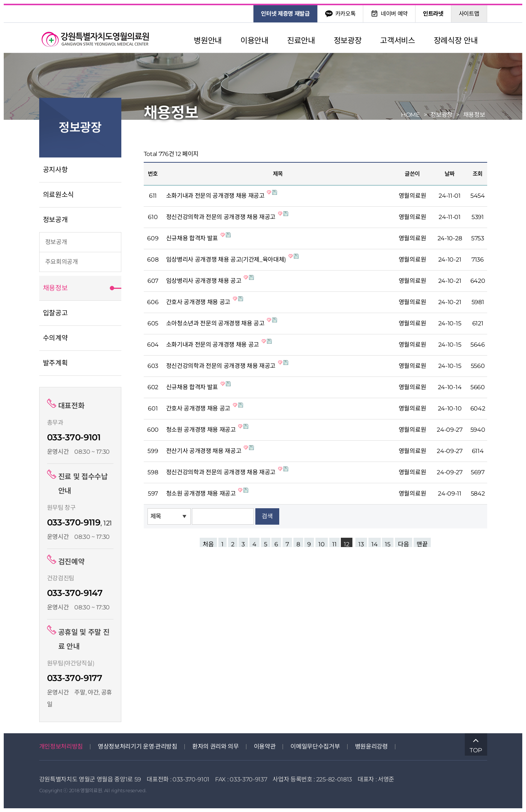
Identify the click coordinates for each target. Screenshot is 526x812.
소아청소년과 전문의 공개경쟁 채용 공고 (216, 323)
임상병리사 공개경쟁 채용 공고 (205, 281)
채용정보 (55, 288)
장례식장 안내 (456, 40)
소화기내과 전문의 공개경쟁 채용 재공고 (216, 196)
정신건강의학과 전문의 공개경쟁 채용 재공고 (222, 217)
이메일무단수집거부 (315, 747)
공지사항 (55, 170)
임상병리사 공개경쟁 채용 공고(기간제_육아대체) (227, 260)
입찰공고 (55, 313)
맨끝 (422, 544)
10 (322, 544)
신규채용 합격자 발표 (193, 238)
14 (375, 544)
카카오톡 (340, 14)
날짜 (450, 174)
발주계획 (55, 363)
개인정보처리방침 (61, 747)
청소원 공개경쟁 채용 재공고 (202, 430)
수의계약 (55, 338)
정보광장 (348, 40)
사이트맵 (469, 14)
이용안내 (254, 40)
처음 (208, 544)
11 (334, 544)
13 (361, 544)
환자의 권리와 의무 (216, 747)
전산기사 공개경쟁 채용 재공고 (205, 451)
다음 (404, 544)
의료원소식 (58, 195)
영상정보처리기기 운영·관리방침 (138, 747)
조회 (478, 174)
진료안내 (301, 40)
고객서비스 (397, 40)
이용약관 (265, 747)
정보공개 (55, 220)
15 (388, 544)
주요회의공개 (62, 262)
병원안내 (208, 40)
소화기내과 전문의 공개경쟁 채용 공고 (213, 345)
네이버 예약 (389, 13)
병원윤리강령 (371, 747)
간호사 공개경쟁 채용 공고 (199, 302)
